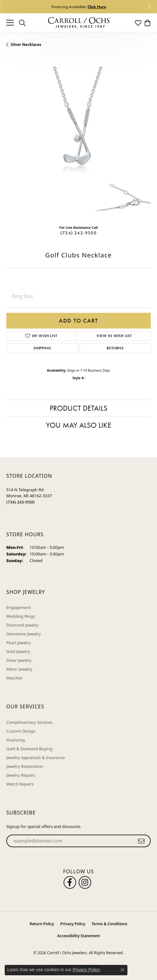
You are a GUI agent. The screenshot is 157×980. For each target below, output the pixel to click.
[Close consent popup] (122, 970)
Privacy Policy (73, 924)
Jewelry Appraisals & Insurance (36, 758)
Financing (16, 740)
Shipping (42, 348)
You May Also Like (79, 425)
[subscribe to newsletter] (141, 841)
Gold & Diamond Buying (29, 749)
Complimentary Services (29, 722)
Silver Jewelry (19, 660)
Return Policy (42, 924)
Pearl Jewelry (19, 643)
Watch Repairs (20, 784)
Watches (14, 678)
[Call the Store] (20, 502)
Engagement (19, 607)
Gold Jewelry (18, 651)
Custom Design (21, 731)
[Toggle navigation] (10, 23)
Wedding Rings (21, 616)
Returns (115, 348)
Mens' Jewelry (19, 669)
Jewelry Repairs (21, 775)
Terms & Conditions (109, 924)
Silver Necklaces (26, 45)
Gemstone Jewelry (24, 634)
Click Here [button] (97, 7)
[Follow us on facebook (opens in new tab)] (70, 882)
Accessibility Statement (78, 936)
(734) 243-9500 (78, 233)
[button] (22, 23)
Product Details (78, 408)
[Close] (149, 7)
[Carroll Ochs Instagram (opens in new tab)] (85, 882)
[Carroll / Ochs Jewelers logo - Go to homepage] (79, 23)
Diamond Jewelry (22, 625)
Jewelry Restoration (25, 766)
